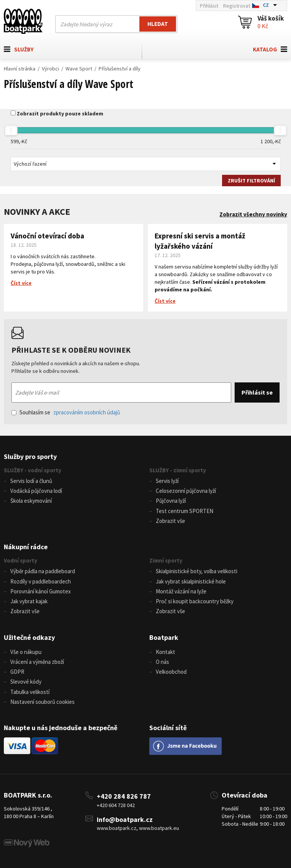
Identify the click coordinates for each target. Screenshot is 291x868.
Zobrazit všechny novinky (253, 214)
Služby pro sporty (30, 456)
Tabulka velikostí (30, 692)
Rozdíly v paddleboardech (41, 581)
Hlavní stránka (20, 69)
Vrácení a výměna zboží (37, 662)
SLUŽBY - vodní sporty (33, 470)
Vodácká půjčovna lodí (36, 491)
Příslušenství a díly (120, 69)
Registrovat (237, 6)
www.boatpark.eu (159, 828)
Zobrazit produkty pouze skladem (60, 113)
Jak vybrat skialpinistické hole (191, 581)
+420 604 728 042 (116, 805)
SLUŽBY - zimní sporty (178, 470)
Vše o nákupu (26, 652)
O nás (162, 662)
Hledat (158, 24)
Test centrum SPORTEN (185, 511)
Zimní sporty (166, 560)
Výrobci (50, 69)
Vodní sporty (21, 560)
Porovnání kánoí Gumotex (41, 591)
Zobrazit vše (170, 521)
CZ (266, 5)
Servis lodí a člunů (31, 481)
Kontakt (165, 652)
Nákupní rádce (26, 547)
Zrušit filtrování (251, 181)
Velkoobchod (171, 672)
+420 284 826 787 (124, 796)
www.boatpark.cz (117, 828)
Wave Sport (79, 69)
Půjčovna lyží (171, 501)
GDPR (17, 672)
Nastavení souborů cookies (42, 702)
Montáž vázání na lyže (181, 591)
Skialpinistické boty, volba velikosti (197, 571)
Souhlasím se (66, 412)
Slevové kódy (26, 682)
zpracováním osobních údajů (87, 412)
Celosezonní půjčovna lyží (186, 491)
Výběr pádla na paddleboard (43, 571)
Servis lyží (167, 481)
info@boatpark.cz (125, 819)
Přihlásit (209, 6)
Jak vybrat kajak (29, 601)
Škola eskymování (31, 501)
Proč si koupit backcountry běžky (195, 601)
